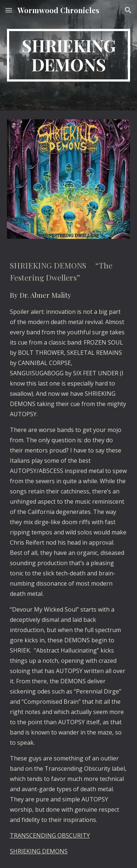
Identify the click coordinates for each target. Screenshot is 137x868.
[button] (9, 10)
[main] (69, 55)
